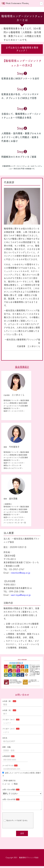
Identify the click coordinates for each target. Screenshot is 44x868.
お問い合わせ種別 (9, 790)
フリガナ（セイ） (9, 720)
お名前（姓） (7, 701)
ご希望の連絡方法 (9, 781)
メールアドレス (8, 765)
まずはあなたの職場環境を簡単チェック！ (22, 49)
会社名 (5, 738)
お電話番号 (6, 756)
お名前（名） (7, 710)
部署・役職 (6, 747)
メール (6, 784)
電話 (15, 784)
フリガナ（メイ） (9, 729)
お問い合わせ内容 (9, 799)
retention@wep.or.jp (20, 573)
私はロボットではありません (16, 822)
